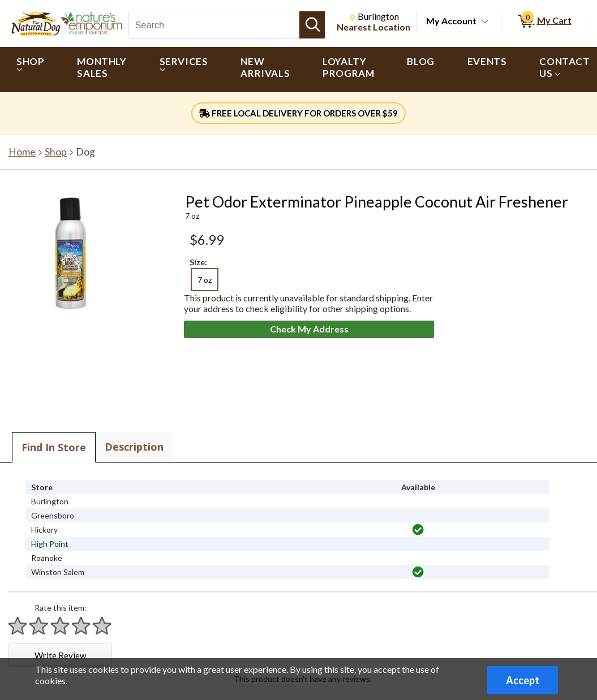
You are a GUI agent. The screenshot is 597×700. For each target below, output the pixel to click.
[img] (418, 530)
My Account (451, 21)
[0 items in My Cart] (544, 21)
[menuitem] (30, 70)
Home (22, 152)
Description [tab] (134, 447)
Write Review (60, 655)
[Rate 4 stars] (81, 626)
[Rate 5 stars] (102, 626)
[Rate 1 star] (18, 626)
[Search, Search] (214, 25)
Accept (523, 680)
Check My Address (309, 329)
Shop (56, 152)
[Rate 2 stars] (39, 626)
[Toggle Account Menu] (485, 22)
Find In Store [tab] (54, 447)
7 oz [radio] (205, 280)
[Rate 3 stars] (61, 626)
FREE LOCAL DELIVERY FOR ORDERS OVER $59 (298, 113)
